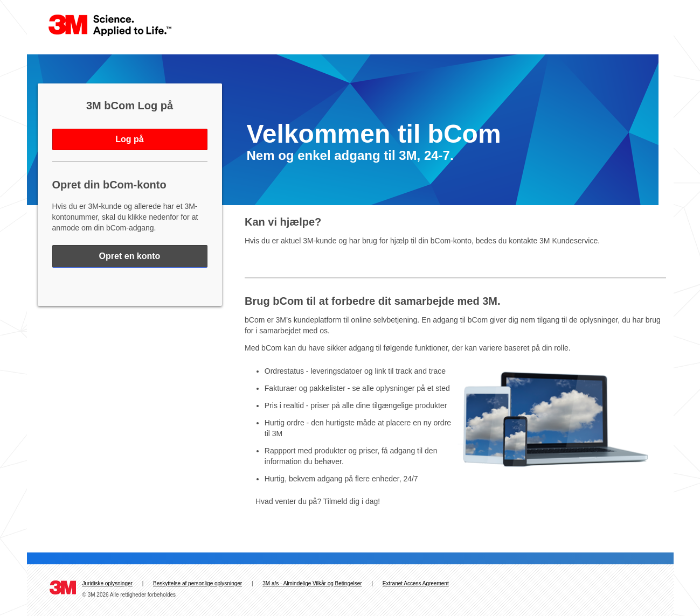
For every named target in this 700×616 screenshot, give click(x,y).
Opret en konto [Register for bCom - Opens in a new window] (130, 256)
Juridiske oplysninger (108, 583)
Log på (129, 139)
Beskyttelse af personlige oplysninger (197, 583)
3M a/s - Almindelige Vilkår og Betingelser (312, 583)
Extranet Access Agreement (416, 583)
